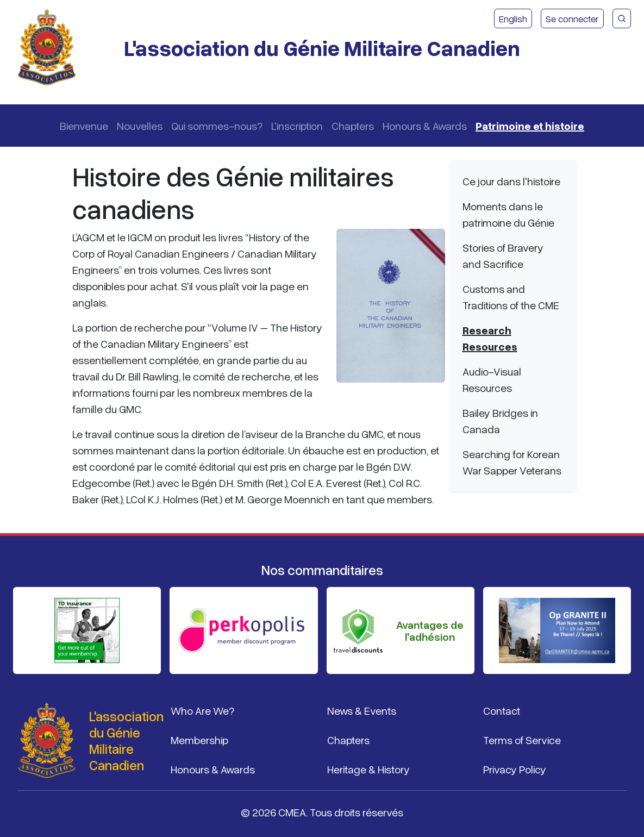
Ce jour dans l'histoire (511, 181)
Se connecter (572, 18)
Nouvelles (140, 126)
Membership (199, 740)
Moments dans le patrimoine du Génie (508, 214)
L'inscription (297, 126)
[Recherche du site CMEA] (622, 18)
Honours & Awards (425, 126)
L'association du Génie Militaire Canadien (322, 48)
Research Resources (490, 338)
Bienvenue (84, 126)
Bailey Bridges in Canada (500, 421)
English (513, 18)
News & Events (362, 710)
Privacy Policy (515, 769)
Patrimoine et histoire (530, 126)
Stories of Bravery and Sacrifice (503, 255)
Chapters (353, 126)
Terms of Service (522, 740)
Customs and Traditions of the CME (511, 297)
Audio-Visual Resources (492, 379)
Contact (502, 710)
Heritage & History (368, 769)
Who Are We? (202, 710)
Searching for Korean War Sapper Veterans (512, 462)
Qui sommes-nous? (217, 126)
